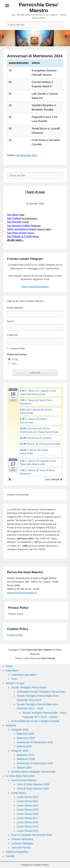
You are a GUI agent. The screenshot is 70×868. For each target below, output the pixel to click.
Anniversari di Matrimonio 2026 (35, 742)
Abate (22, 215)
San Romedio (14, 222)
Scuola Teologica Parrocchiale (29, 687)
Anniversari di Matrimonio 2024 (35, 56)
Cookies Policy (15, 635)
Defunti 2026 (24, 746)
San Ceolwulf (14, 218)
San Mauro (13, 215)
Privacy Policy (16, 614)
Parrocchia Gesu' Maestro (39, 8)
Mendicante (36, 226)
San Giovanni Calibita (19, 226)
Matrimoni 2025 (26, 759)
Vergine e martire (44, 229)
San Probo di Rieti (17, 233)
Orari (14, 679)
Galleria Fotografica (17, 852)
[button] (10, 479)
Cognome (13, 335)
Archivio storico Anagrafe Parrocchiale (33, 772)
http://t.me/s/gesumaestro (35, 287)
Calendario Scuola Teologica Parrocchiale (41, 692)
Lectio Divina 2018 (28, 814)
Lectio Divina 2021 (28, 801)
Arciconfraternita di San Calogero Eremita (35, 721)
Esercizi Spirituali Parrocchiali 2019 (32, 835)
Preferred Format (17, 354)
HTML (15, 360)
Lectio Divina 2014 (28, 831)
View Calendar (53, 479)
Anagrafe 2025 (20, 751)
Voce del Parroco (21, 848)
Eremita (26, 222)
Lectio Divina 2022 (28, 797)
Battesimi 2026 (25, 734)
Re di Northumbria (30, 218)
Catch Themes (48, 658)
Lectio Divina (19, 793)
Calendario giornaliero (24, 675)
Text (14, 364)
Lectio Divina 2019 (28, 810)
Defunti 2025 (24, 768)
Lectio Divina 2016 (28, 822)
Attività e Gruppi (15, 683)
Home (9, 666)
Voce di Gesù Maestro (24, 780)
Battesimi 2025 (25, 755)
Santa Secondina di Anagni (22, 229)
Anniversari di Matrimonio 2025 (35, 763)
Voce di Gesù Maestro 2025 (33, 789)
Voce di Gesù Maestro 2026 (33, 784)
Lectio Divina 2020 (28, 806)
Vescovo (31, 233)
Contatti (10, 856)
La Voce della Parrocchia (20, 776)
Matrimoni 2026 (26, 738)
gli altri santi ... (16, 240)
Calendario (12, 670)
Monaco (36, 236)
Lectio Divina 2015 (28, 827)
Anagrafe (11, 725)
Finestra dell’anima (22, 839)
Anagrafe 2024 (29, 155)
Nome (11, 321)
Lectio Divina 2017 (28, 818)
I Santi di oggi (35, 192)
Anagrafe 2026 (20, 730)
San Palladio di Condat (19, 236)
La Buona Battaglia (22, 843)
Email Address (15, 308)
